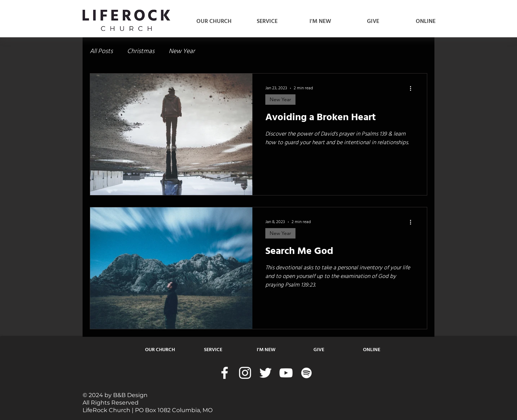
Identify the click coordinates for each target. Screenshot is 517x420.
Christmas (141, 51)
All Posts (101, 51)
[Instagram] (245, 373)
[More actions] (413, 88)
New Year (182, 51)
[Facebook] (225, 373)
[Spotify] (306, 373)
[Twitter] (266, 373)
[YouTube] (286, 373)
